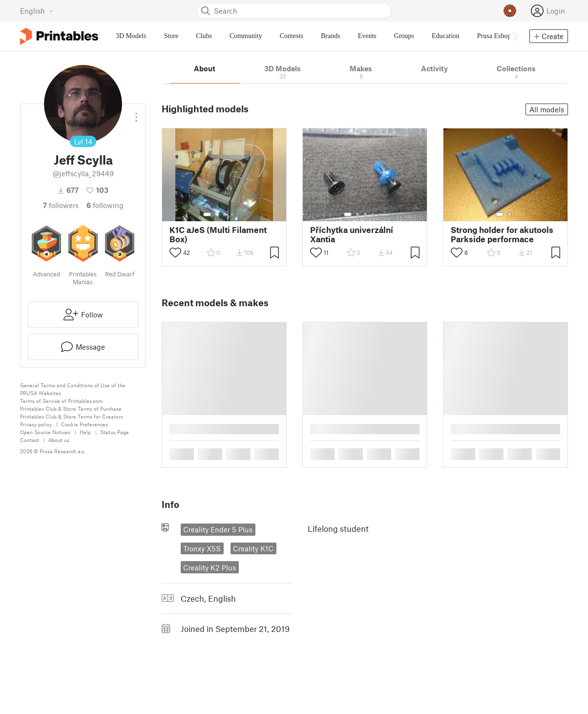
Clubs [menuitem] (204, 36)
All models (547, 109)
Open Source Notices (45, 432)
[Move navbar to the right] (515, 36)
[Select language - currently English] (37, 11)
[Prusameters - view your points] (510, 11)
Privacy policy (36, 424)
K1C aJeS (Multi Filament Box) (218, 234)
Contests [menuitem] (292, 36)
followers (61, 205)
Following (105, 205)
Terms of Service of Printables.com (61, 401)
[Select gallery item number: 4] (232, 214)
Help (85, 432)
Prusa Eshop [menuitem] (494, 36)
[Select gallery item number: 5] (239, 214)
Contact (30, 440)
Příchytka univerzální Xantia (352, 234)
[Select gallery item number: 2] (217, 214)
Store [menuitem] (171, 36)
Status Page (115, 432)
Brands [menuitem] (331, 36)
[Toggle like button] (175, 252)
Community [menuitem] (246, 36)
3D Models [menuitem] (131, 36)
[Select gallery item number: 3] (225, 214)
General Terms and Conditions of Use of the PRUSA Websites (73, 389)
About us (59, 440)
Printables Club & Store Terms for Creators (72, 416)
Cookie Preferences (84, 424)
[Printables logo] (59, 36)
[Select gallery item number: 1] (207, 214)
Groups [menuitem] (404, 36)
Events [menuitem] (367, 36)
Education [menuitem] (446, 36)
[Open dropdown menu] (136, 113)
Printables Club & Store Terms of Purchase (71, 409)
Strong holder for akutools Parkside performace (502, 234)
